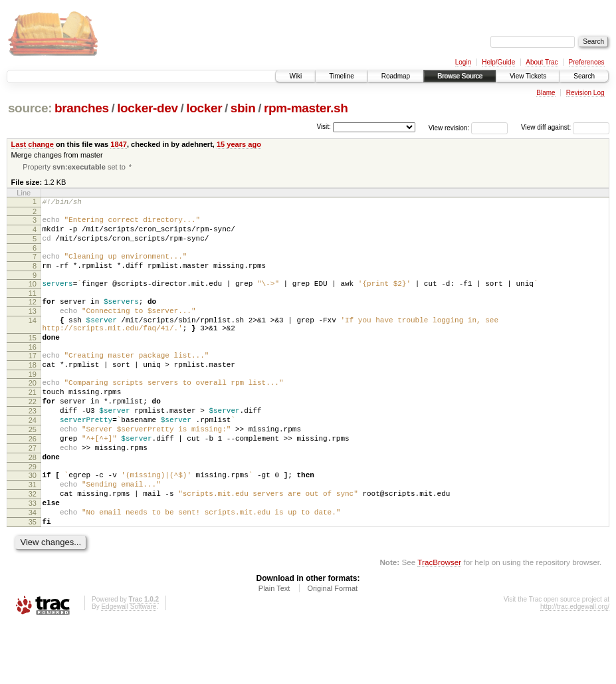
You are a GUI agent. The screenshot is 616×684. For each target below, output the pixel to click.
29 (33, 514)
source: (30, 108)
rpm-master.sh (306, 108)
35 (33, 579)
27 (33, 491)
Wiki (295, 76)
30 (33, 522)
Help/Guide (498, 62)
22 (33, 435)
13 (33, 328)
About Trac (542, 62)
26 (33, 480)
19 (33, 403)
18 (33, 392)
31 (33, 534)
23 (33, 446)
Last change (33, 144)
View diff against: (565, 127)
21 (33, 423)
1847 (119, 144)
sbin (243, 108)
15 (33, 361)
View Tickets (528, 76)
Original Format (332, 647)
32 (33, 545)
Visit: (324, 127)
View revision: (449, 127)
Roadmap (396, 76)
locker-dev (148, 108)
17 (33, 381)
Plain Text (274, 647)
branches (82, 108)
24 (33, 457)
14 (33, 340)
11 (33, 308)
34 (33, 568)
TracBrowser (439, 621)
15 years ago (239, 144)
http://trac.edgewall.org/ (575, 666)
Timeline (341, 76)
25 (33, 469)
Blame (546, 93)
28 (33, 503)
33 (33, 556)
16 (33, 372)
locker (204, 108)
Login (463, 62)
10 (33, 297)
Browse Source (460, 76)
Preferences (587, 62)
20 (33, 412)
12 (33, 317)
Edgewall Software (129, 666)
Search (584, 76)
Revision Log (585, 93)
